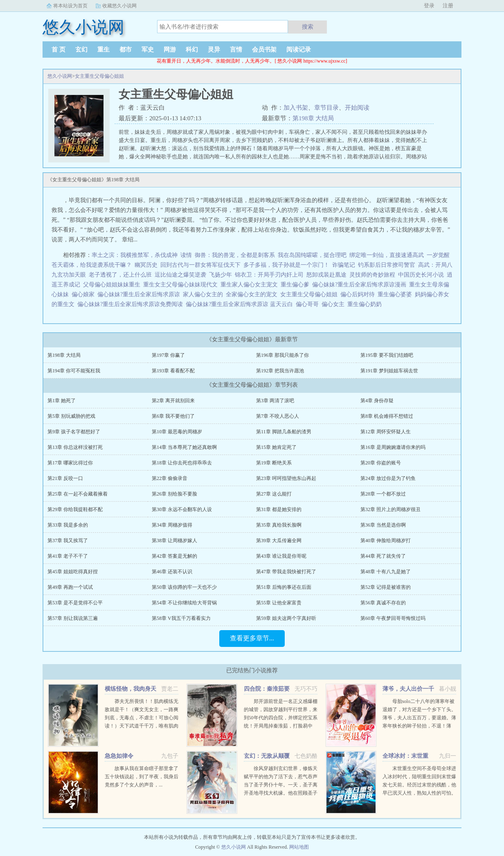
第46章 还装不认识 (172, 572)
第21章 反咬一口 (65, 478)
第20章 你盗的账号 (381, 463)
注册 (448, 6)
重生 (103, 50)
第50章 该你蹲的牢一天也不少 (184, 587)
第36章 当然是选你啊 (383, 525)
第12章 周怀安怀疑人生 (386, 432)
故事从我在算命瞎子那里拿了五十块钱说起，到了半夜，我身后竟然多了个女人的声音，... (142, 777)
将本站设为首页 (70, 6)
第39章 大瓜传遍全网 (279, 541)
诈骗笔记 (344, 265)
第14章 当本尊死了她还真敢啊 (184, 447)
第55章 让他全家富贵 (279, 603)
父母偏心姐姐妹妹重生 (113, 285)
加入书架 (296, 108)
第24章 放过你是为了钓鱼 (388, 478)
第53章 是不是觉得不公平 (75, 603)
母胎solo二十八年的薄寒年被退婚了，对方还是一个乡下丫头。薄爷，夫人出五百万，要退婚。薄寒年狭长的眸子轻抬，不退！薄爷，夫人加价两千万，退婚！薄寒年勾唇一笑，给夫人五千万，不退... (419, 726)
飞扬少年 (220, 275)
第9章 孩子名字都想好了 (74, 432)
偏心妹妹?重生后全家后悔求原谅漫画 (361, 285)
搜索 (308, 27)
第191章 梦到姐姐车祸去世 (389, 371)
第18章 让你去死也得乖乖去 (182, 463)
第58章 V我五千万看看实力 (181, 618)
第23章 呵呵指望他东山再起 (286, 478)
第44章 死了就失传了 (383, 556)
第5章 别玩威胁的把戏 (71, 416)
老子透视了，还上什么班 (120, 275)
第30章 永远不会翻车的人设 (182, 509)
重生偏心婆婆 (396, 294)
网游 (170, 50)
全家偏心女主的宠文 (253, 294)
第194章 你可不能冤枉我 (74, 371)
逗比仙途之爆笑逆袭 (180, 275)
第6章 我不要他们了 (173, 416)
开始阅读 (357, 108)
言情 (236, 50)
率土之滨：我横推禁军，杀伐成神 (135, 255)
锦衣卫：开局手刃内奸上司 (269, 275)
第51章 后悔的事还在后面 (284, 587)
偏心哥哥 (309, 304)
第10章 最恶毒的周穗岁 (177, 432)
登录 (429, 6)
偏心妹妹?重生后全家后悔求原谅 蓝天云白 (241, 304)
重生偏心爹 (296, 285)
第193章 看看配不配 (173, 371)
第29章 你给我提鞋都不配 (75, 509)
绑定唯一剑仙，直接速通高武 (387, 255)
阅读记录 (299, 50)
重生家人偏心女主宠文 (251, 285)
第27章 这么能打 (274, 494)
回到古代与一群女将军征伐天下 (200, 265)
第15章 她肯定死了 (276, 447)
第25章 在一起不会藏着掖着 (78, 494)
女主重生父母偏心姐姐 (99, 76)
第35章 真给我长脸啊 (279, 525)
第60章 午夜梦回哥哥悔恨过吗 (393, 618)
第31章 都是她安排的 (279, 509)
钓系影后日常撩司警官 (387, 265)
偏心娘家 (84, 294)
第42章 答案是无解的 (174, 556)
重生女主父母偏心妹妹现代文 (182, 285)
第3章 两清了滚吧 (275, 401)
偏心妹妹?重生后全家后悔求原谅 (140, 294)
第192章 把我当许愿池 (280, 371)
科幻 (192, 50)
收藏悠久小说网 (119, 6)
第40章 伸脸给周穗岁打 (386, 541)
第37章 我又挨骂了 (68, 541)
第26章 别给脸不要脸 (174, 494)
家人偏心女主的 (204, 294)
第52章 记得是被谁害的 (386, 587)
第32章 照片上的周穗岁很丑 (390, 509)
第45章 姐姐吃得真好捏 (73, 572)
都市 (126, 50)
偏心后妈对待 (359, 294)
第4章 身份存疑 (377, 401)
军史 (148, 50)
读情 (186, 255)
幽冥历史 (146, 265)
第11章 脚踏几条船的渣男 (284, 432)
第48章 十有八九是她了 (386, 572)
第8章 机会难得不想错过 (387, 416)
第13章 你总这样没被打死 (75, 447)
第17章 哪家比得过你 (70, 463)
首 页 (59, 50)
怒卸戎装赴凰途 (326, 275)
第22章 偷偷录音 (170, 478)
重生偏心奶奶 (366, 304)
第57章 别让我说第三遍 (73, 618)
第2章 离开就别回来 (173, 401)
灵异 (214, 50)
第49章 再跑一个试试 (70, 587)
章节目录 (326, 108)
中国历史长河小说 (421, 275)
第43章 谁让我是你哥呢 (281, 556)
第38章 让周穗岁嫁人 (174, 541)
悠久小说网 (60, 76)
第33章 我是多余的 (68, 525)
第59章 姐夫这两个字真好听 (286, 618)
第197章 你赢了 (168, 355)
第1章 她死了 (62, 401)
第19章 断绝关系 (274, 463)
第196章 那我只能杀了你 (282, 355)
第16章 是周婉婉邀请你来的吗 (393, 447)
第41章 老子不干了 (68, 556)
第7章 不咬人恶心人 (278, 416)
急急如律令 (119, 756)
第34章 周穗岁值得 (172, 525)
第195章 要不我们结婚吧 (387, 355)
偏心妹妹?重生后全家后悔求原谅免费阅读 (132, 304)
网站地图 (299, 847)
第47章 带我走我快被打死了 (286, 572)
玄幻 (81, 50)
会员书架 (264, 50)
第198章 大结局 (313, 118)
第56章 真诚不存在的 (383, 603)
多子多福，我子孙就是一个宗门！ (286, 265)
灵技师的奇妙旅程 (372, 275)
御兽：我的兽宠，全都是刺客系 (235, 255)
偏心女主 (334, 304)
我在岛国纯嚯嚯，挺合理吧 (312, 255)
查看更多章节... (252, 638)
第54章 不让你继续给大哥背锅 (184, 603)
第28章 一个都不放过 (383, 494)
